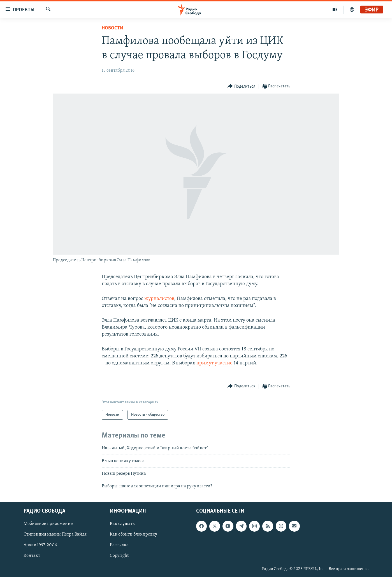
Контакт (32, 556)
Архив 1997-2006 (40, 545)
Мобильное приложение (48, 524)
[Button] (241, 86)
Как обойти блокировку (134, 534)
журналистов (159, 299)
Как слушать (122, 524)
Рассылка (119, 545)
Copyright (119, 556)
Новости (113, 28)
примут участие (214, 363)
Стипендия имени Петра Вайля (55, 534)
